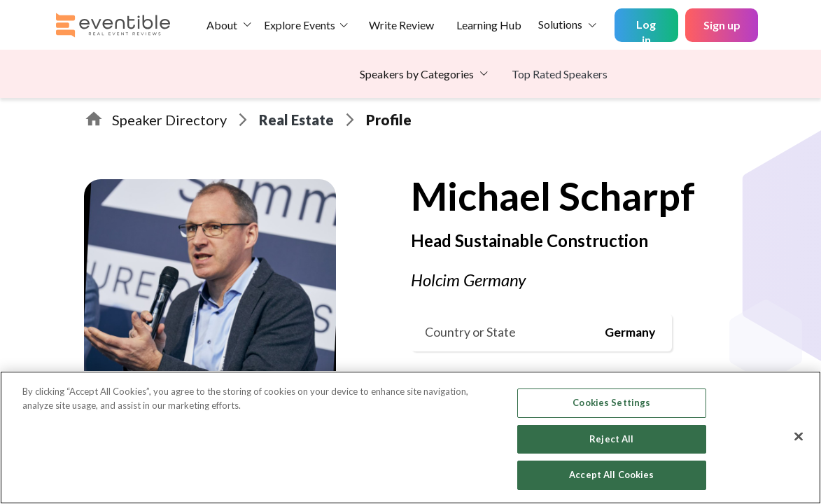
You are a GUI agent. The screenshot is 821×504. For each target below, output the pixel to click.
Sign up (722, 25)
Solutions (560, 24)
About (222, 25)
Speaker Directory (169, 120)
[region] (410, 437)
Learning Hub (489, 25)
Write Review (401, 25)
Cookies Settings (611, 402)
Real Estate (296, 120)
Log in (646, 30)
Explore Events (300, 25)
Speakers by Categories (417, 74)
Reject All (611, 439)
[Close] (799, 437)
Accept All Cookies (611, 475)
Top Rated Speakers (560, 74)
